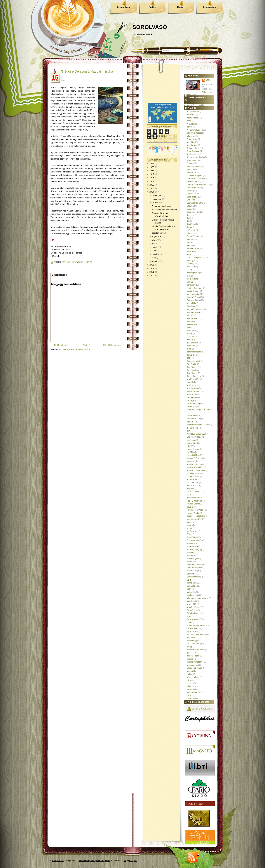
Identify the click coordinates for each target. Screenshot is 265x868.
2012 (152, 268)
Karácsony (191, 385)
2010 (152, 275)
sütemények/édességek (197, 598)
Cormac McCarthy (195, 203)
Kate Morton (192, 388)
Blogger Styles (130, 860)
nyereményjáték (194, 519)
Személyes (192, 610)
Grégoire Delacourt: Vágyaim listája (87, 71)
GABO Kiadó (192, 291)
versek (190, 683)
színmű (190, 616)
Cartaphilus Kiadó (195, 179)
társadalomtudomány (196, 635)
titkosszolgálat (193, 656)
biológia (190, 169)
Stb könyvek (192, 595)
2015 (152, 188)
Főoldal (86, 345)
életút (189, 245)
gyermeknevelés (194, 312)
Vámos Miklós (193, 677)
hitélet (189, 327)
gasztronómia (193, 294)
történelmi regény (195, 662)
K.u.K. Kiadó (192, 379)
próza (189, 556)
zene (189, 695)
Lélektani (191, 440)
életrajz (190, 242)
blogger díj (191, 172)
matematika (192, 479)
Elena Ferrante (193, 236)
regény (74, 262)
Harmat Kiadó (193, 318)
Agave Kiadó (192, 118)
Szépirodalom (124, 7)
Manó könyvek (193, 473)
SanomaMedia (193, 577)
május (155, 247)
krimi (189, 431)
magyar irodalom (194, 464)
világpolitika (192, 686)
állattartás (191, 136)
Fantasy (190, 264)
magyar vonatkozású (196, 470)
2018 (152, 178)
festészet (191, 267)
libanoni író (192, 443)
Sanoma (190, 574)
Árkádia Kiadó (193, 154)
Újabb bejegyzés (62, 345)
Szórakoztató (209, 7)
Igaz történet (192, 343)
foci (188, 276)
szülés (190, 622)
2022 (152, 167)
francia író (191, 285)
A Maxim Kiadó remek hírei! (164, 210)
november (156, 199)
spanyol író (192, 586)
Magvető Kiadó (193, 461)
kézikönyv (191, 406)
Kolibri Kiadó (192, 416)
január (155, 261)
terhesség (191, 641)
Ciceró (190, 191)
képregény (191, 400)
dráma (190, 227)
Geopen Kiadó (193, 300)
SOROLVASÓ (150, 27)
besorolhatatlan (194, 166)
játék (189, 358)
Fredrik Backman (194, 288)
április (155, 251)
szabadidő (191, 604)
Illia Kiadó (191, 346)
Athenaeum (192, 160)
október (155, 202)
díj (188, 221)
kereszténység (193, 404)
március (155, 254)
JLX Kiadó (191, 364)
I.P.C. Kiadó (192, 337)
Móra (189, 495)
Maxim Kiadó (193, 483)
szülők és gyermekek (196, 625)
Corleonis (191, 200)
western (190, 689)
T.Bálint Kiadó (193, 628)
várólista (190, 680)
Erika (208, 80)
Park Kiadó (66, 262)
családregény (193, 212)
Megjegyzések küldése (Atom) (76, 349)
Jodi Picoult (192, 367)
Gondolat (191, 306)
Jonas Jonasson (194, 376)
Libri (189, 446)
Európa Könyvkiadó (195, 258)
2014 (152, 192)
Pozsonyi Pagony (195, 549)
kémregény (192, 397)
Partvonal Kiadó (194, 540)
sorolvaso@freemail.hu (194, 105)
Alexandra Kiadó (194, 130)
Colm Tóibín (192, 197)
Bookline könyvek (195, 175)
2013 (152, 265)
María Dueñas (193, 476)
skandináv (191, 583)
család (190, 209)
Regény (181, 7)
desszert (191, 215)
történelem (191, 659)
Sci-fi (189, 580)
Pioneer (190, 543)
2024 (152, 163)
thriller (189, 653)
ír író (189, 349)
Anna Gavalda (193, 151)
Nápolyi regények (195, 501)
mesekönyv (192, 485)
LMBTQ (190, 452)
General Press (193, 297)
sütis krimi (191, 601)
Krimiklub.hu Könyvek (196, 434)
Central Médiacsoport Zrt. (198, 185)
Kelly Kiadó (192, 394)
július (154, 240)
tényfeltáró (191, 638)
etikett (189, 254)
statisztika (191, 592)
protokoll (191, 552)
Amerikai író (192, 139)
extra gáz (191, 261)
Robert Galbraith (194, 565)
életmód (190, 239)
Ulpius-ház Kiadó (194, 668)
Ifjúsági (190, 340)
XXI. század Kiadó (195, 692)
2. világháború (193, 112)
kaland (190, 382)
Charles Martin (193, 188)
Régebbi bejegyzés (112, 345)
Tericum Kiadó (193, 644)
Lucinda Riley (193, 455)
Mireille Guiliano (194, 492)
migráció (191, 489)
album (189, 127)
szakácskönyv (193, 607)
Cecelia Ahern (193, 181)
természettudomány (196, 650)
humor (190, 333)
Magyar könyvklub (195, 467)
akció (189, 121)
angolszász (192, 145)
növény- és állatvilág (196, 516)
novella (190, 507)
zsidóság (191, 698)
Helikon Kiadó (193, 324)
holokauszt (192, 331)
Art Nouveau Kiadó (195, 157)
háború (190, 315)
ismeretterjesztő (194, 352)
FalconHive (84, 860)
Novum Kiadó (193, 513)
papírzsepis (192, 531)
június (155, 244)
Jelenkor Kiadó (193, 361)
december (156, 195)
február (155, 258)
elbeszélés (191, 233)
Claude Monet (193, 194)
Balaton (190, 163)
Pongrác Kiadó (193, 546)
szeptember (157, 233)
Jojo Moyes (192, 373)
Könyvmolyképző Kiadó (197, 425)
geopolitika (192, 303)
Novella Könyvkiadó (196, 510)
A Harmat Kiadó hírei (161, 206)
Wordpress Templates (100, 860)
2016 (152, 185)
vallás (189, 674)
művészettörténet (194, 498)
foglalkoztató (192, 279)
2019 (152, 174)
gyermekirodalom (194, 309)
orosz (189, 525)
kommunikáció (193, 419)
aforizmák (191, 115)
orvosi (189, 528)
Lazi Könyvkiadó (194, 437)
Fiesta (189, 270)
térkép (190, 647)
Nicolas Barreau (194, 504)
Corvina (190, 206)
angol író (191, 142)
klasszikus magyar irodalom (199, 410)
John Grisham (193, 370)
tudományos (192, 665)
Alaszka (190, 124)
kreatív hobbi (192, 428)
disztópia (191, 224)
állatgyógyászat (194, 133)
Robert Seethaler (194, 568)
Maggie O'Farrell (194, 458)
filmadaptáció (193, 273)
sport (189, 589)
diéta (189, 218)
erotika (190, 252)
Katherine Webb (194, 391)
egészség (191, 230)
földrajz (190, 282)
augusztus (156, 236)
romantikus (192, 571)
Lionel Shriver (193, 449)
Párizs (190, 534)
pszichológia (192, 558)
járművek (191, 355)
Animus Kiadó (193, 148)
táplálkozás (192, 631)
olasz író (191, 522)
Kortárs (152, 7)
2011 (152, 272)
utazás (190, 671)
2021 (152, 171)
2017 (152, 181)
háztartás (191, 321)
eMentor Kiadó (193, 248)
